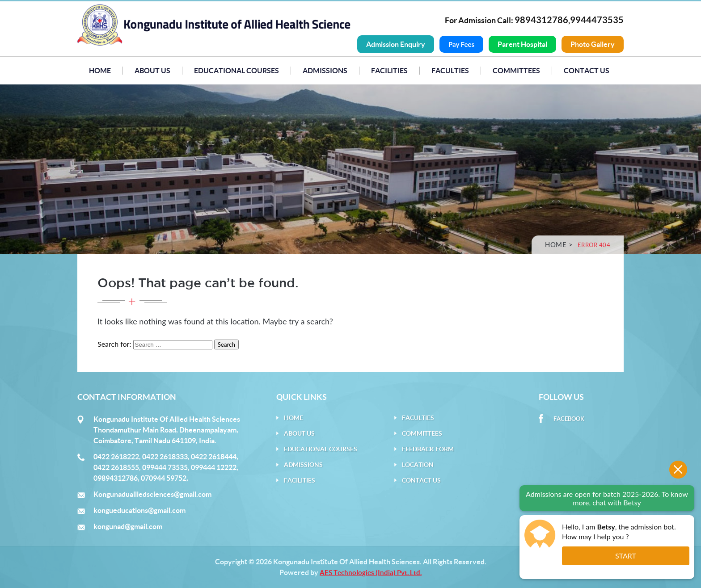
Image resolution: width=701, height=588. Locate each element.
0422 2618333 (165, 457)
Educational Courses (236, 71)
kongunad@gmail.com (128, 526)
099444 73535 (165, 467)
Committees (516, 71)
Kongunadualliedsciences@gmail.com (152, 494)
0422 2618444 (214, 457)
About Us (152, 71)
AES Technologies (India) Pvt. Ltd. (371, 573)
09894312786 (116, 478)
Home (100, 71)
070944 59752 (164, 478)
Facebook (569, 419)
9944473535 (597, 20)
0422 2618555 (116, 467)
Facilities (389, 71)
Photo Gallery (593, 44)
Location (418, 465)
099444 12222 (214, 467)
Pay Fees (461, 44)
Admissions (325, 71)
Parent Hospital (522, 44)
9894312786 (541, 20)
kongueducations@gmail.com (139, 510)
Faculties (450, 71)
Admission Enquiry (396, 44)
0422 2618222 (116, 457)
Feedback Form (428, 449)
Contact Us (587, 71)
